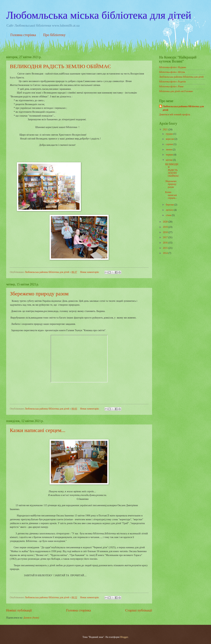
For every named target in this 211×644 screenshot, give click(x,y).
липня (169, 150)
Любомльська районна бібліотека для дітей (181, 77)
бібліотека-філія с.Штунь (172, 72)
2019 (166, 227)
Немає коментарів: (90, 272)
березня (170, 205)
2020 (166, 222)
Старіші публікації (139, 610)
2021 (166, 129)
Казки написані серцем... (38, 430)
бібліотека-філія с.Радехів (172, 82)
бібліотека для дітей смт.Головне (176, 91)
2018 (166, 232)
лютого (170, 210)
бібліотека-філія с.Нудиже (173, 67)
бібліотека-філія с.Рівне (171, 87)
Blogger (124, 637)
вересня (170, 139)
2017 (166, 237)
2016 (166, 243)
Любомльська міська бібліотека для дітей (99, 15)
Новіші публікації (19, 610)
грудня (170, 134)
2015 (166, 248)
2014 (166, 253)
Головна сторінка (23, 35)
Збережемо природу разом (39, 294)
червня (170, 155)
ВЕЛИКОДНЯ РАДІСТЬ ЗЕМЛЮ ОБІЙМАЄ (60, 66)
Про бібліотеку (54, 35)
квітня (169, 160)
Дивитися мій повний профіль (175, 115)
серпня (170, 144)
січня (169, 215)
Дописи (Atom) (31, 618)
